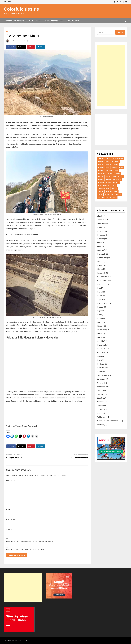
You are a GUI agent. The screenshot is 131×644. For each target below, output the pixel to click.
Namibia (101, 341)
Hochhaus (101, 171)
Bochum (107, 159)
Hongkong (109, 171)
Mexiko (100, 337)
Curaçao (101, 250)
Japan (100, 299)
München (101, 179)
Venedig (109, 197)
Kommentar (11, 480)
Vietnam (101, 425)
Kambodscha (102, 174)
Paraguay (101, 356)
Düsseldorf (101, 168)
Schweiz (100, 383)
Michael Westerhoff (19, 41)
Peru (99, 360)
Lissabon (101, 177)
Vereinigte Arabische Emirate (108, 421)
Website (9, 529)
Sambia (100, 371)
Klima (31, 21)
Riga (100, 185)
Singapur (101, 191)
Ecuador (101, 261)
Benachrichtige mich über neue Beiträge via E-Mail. (26, 549)
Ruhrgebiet (106, 185)
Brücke (107, 162)
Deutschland (102, 258)
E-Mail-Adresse (13, 519)
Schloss (113, 185)
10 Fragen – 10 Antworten (15, 21)
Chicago (101, 165)
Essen (108, 168)
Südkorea (101, 402)
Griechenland (102, 277)
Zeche (115, 197)
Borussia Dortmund (117, 159)
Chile (99, 243)
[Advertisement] (111, 76)
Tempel (107, 194)
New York (108, 179)
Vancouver (101, 197)
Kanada (100, 307)
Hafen (121, 168)
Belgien (100, 227)
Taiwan (100, 406)
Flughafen (114, 168)
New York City (117, 179)
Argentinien (102, 220)
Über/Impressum (73, 21)
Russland (101, 368)
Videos (39, 21)
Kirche (118, 174)
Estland (100, 265)
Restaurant (116, 182)
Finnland (101, 269)
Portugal (109, 182)
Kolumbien (101, 318)
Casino (117, 162)
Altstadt (101, 159)
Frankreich (101, 273)
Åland (99, 216)
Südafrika (101, 398)
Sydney (100, 194)
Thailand (101, 409)
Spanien (100, 394)
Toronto (118, 194)
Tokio (112, 194)
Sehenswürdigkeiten (104, 188)
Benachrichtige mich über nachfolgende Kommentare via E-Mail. (31, 542)
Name (9, 510)
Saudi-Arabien (103, 375)
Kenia (99, 315)
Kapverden (101, 311)
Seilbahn (114, 188)
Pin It (31, 47)
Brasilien (101, 162)
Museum (121, 177)
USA (99, 413)
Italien (100, 296)
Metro (115, 177)
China (8, 32)
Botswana (101, 235)
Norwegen (101, 182)
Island (116, 171)
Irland (100, 288)
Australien (101, 224)
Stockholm (109, 191)
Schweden (101, 379)
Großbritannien (103, 280)
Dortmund (108, 165)
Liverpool (108, 177)
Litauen (100, 326)
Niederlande (102, 345)
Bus (112, 162)
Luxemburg (102, 330)
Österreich (101, 352)
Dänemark (101, 254)
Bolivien (100, 231)
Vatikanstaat (102, 417)
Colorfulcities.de (21, 9)
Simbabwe (101, 387)
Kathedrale (111, 174)
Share (11, 47)
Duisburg (116, 165)
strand (116, 191)
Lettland (101, 322)
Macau (100, 334)
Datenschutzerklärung (54, 21)
